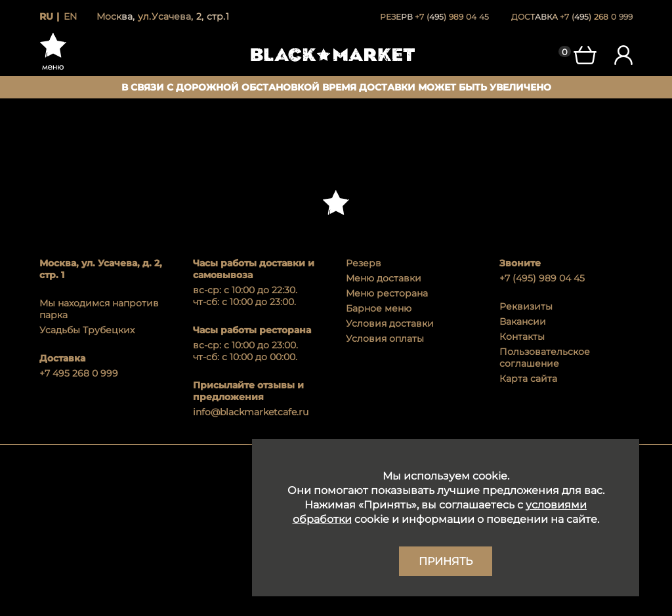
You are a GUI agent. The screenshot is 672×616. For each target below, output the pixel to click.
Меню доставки (384, 278)
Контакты (522, 337)
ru (46, 16)
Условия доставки (390, 323)
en (70, 16)
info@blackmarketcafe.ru (251, 412)
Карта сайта (528, 379)
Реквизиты (526, 306)
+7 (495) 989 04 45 (542, 278)
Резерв (364, 263)
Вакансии (523, 321)
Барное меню (379, 308)
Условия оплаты (385, 339)
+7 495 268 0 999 (79, 373)
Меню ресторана (387, 293)
